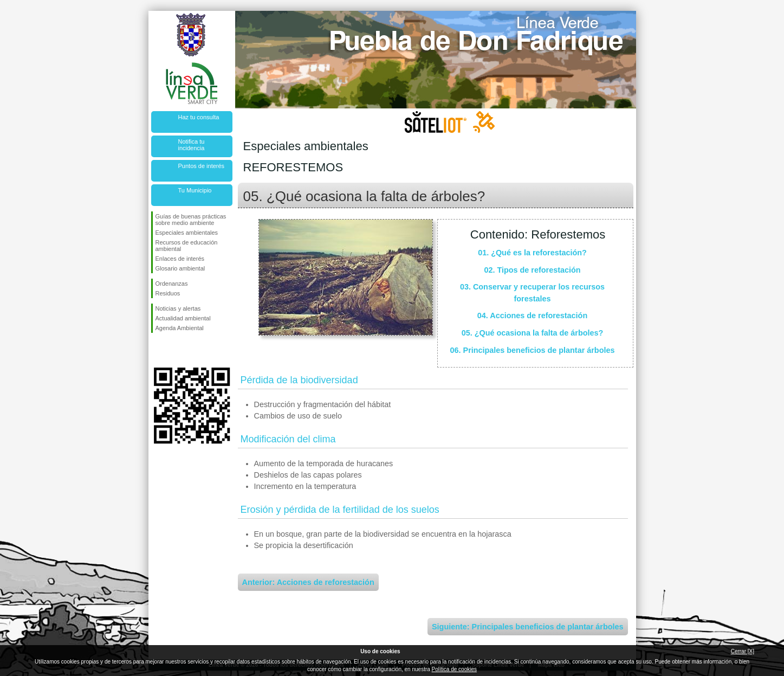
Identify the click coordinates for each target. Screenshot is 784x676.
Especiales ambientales (187, 233)
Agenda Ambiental (180, 328)
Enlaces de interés (180, 259)
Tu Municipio (195, 190)
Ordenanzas (172, 284)
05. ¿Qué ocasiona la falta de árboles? (533, 333)
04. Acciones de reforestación (532, 316)
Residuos (168, 293)
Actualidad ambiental (183, 318)
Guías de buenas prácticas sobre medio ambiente (191, 220)
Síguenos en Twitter (176, 350)
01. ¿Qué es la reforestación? (532, 253)
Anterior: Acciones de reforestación (308, 582)
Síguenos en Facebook (158, 350)
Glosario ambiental (180, 268)
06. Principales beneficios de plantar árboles (533, 350)
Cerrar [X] (743, 651)
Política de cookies (454, 669)
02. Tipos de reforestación (532, 270)
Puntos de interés (202, 166)
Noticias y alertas (178, 308)
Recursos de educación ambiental (187, 246)
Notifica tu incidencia (192, 145)
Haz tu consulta (199, 117)
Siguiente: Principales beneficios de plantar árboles (527, 627)
